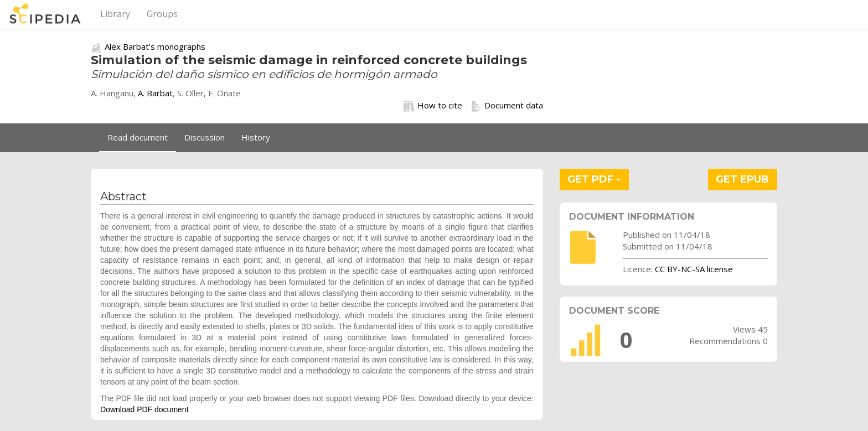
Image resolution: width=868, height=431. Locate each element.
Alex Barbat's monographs (155, 46)
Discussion (205, 137)
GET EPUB (742, 179)
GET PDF (594, 179)
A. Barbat (155, 93)
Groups (162, 14)
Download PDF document (144, 409)
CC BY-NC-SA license (694, 269)
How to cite (433, 106)
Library (115, 14)
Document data (507, 106)
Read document (138, 137)
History (256, 137)
